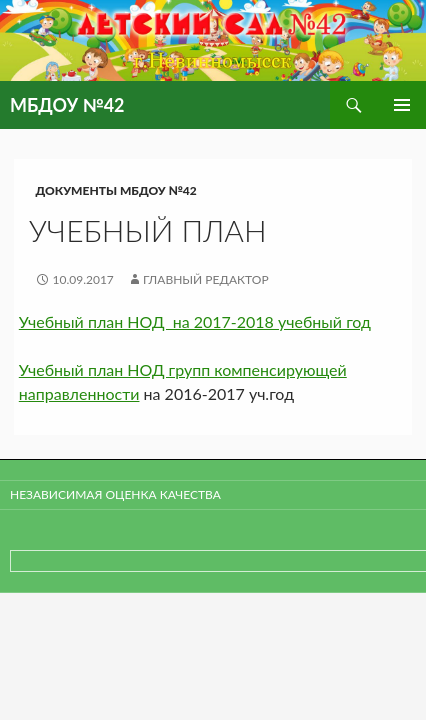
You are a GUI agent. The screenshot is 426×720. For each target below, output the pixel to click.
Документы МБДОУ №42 (115, 190)
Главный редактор (206, 279)
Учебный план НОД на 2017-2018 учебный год (195, 321)
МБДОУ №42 (67, 105)
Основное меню (402, 105)
